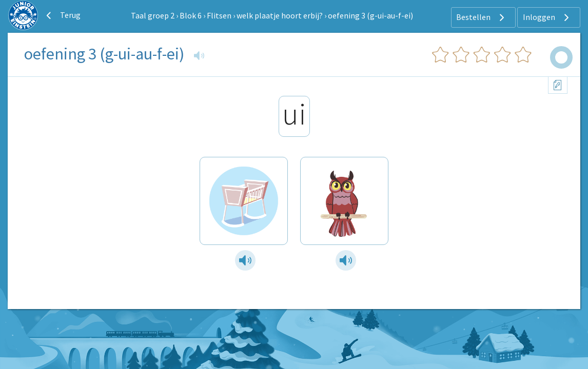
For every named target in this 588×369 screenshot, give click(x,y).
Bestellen (482, 17)
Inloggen (547, 17)
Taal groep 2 (153, 15)
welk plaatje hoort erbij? (280, 15)
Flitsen (219, 15)
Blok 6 (191, 15)
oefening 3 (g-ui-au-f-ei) (370, 15)
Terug (62, 15)
